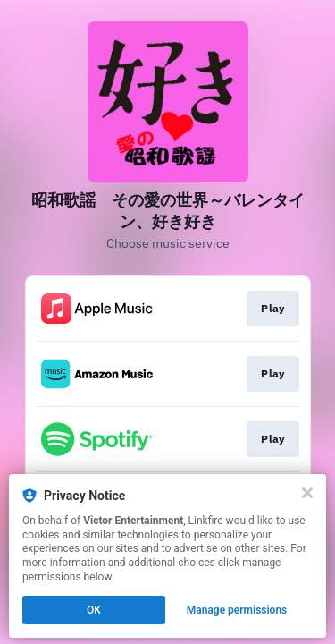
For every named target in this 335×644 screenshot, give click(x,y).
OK (94, 610)
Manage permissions (237, 610)
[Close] (307, 493)
